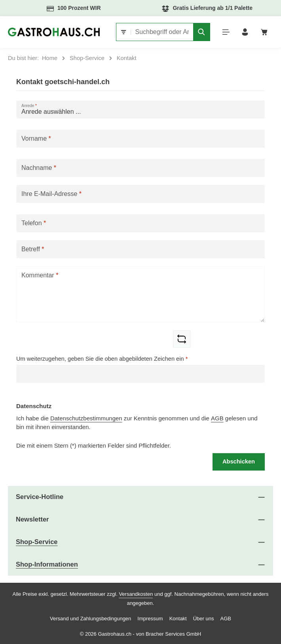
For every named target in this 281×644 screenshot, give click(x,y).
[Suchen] (201, 32)
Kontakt (178, 619)
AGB (217, 418)
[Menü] (226, 32)
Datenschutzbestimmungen (86, 418)
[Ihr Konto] (245, 32)
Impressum (150, 619)
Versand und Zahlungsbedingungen (90, 619)
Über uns (204, 619)
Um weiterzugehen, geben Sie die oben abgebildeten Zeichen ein (102, 359)
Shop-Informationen (47, 564)
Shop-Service (37, 542)
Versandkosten (136, 594)
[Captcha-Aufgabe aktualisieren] (182, 339)
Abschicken (239, 461)
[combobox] (162, 32)
